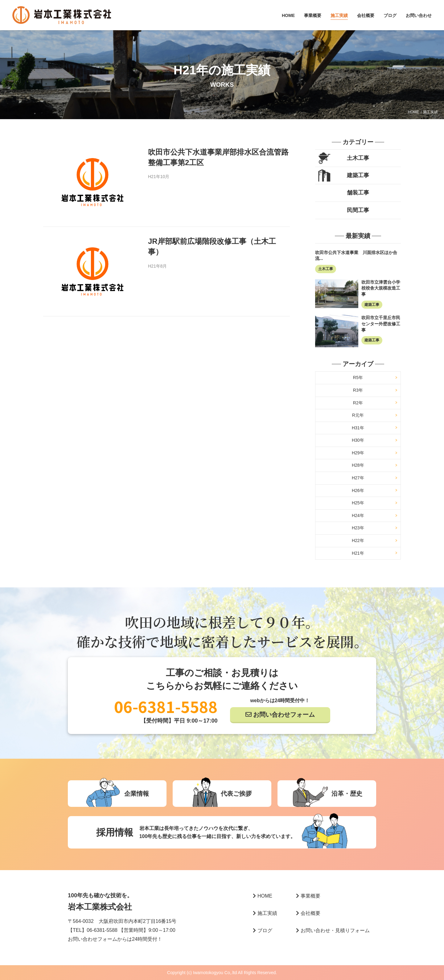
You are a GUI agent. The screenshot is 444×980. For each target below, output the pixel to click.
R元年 (358, 415)
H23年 (358, 528)
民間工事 (358, 210)
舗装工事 (358, 193)
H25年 (358, 503)
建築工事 (358, 175)
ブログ (390, 15)
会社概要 (366, 15)
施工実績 (339, 15)
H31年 (358, 428)
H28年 (358, 465)
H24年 (358, 515)
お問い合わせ (419, 15)
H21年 (358, 553)
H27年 (358, 478)
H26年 (358, 490)
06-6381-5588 (166, 706)
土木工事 (358, 158)
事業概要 (313, 15)
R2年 (358, 403)
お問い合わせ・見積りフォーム (333, 930)
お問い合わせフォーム (284, 715)
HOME (288, 15)
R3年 (358, 390)
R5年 (358, 377)
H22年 (358, 540)
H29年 (358, 453)
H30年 (358, 440)
